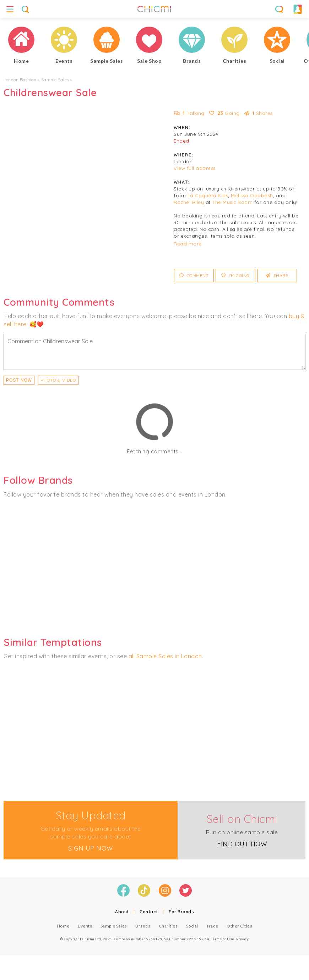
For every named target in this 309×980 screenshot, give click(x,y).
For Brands (181, 912)
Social (192, 926)
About (122, 912)
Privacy (242, 939)
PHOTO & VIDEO (58, 380)
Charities (168, 926)
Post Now (19, 380)
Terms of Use (223, 939)
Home (63, 926)
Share (277, 275)
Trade (212, 926)
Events (85, 926)
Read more (188, 244)
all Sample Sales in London (165, 656)
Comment (194, 275)
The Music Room (232, 202)
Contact (149, 912)
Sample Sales (55, 80)
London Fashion (20, 80)
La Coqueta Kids (208, 195)
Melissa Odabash (252, 195)
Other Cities (239, 926)
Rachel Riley (189, 202)
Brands (143, 926)
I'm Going (235, 275)
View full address (195, 168)
